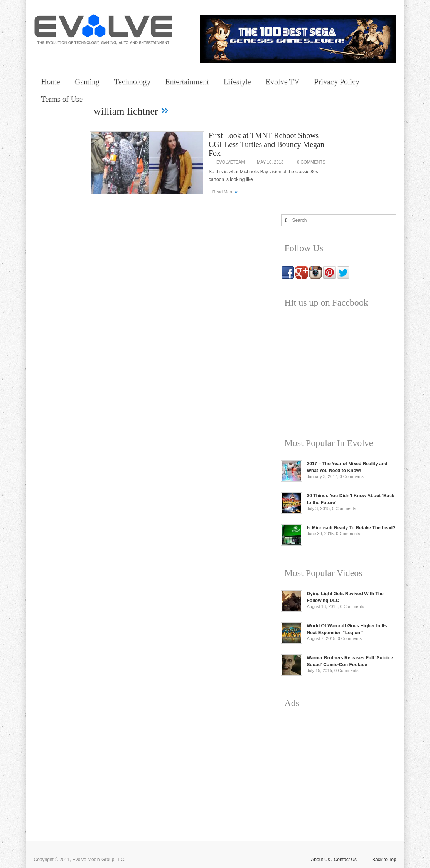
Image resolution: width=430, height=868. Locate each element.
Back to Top (384, 860)
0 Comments (311, 162)
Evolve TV (282, 81)
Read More (225, 191)
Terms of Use (62, 99)
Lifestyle (237, 81)
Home (50, 81)
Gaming (86, 81)
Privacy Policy (336, 81)
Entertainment (186, 81)
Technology (132, 81)
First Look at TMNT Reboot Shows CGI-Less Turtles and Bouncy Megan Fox (266, 144)
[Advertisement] (339, 768)
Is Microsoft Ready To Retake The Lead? (351, 528)
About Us (320, 860)
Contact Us (345, 860)
